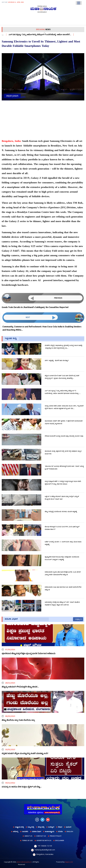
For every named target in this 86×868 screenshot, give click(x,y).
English (70, 831)
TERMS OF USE (27, 840)
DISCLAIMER (60, 840)
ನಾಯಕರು (25, 831)
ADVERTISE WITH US (44, 840)
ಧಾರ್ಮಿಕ (69, 827)
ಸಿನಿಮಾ (60, 831)
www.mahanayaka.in (24, 862)
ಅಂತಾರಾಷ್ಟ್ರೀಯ (50, 831)
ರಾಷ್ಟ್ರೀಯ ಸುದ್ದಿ (19, 827)
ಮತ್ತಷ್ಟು (77, 619)
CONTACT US (41, 836)
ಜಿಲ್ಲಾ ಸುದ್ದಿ (41, 827)
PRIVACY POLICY (56, 836)
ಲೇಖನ (60, 827)
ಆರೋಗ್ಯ (16, 831)
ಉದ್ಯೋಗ (51, 827)
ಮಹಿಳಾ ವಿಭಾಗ (37, 831)
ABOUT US (28, 836)
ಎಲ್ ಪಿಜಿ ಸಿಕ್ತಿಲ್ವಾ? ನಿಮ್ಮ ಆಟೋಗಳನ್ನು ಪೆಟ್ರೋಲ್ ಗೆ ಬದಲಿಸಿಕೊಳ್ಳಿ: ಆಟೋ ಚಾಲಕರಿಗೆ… (49, 35)
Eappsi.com (69, 862)
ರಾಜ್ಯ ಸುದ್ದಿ (31, 827)
